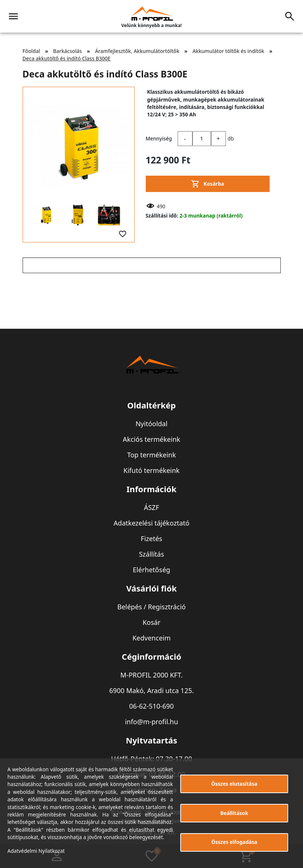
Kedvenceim (151, 638)
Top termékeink (152, 455)
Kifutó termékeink (151, 470)
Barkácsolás (67, 51)
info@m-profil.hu (151, 722)
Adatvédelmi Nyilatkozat (36, 851)
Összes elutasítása (234, 784)
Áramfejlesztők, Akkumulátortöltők (137, 51)
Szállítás (152, 554)
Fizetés (152, 539)
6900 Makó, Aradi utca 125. (151, 690)
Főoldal (31, 51)
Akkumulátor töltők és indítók (228, 51)
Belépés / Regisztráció (151, 607)
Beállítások (234, 813)
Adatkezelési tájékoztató (151, 523)
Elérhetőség (151, 570)
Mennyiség (159, 138)
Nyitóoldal (151, 424)
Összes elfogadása (234, 842)
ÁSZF (151, 507)
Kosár (151, 622)
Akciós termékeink (151, 439)
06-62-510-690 (151, 706)
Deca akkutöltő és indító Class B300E (67, 58)
